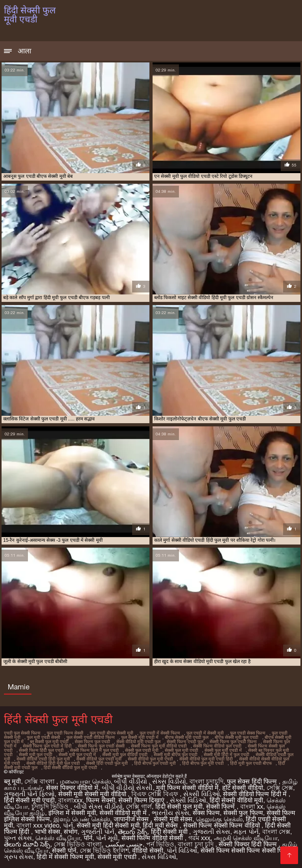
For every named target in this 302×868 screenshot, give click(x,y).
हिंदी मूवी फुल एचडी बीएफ (251, 763)
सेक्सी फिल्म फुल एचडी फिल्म (233, 742)
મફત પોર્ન (246, 832)
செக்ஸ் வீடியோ (58, 838)
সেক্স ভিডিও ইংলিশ (104, 851)
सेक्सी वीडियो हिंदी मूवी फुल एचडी (53, 763)
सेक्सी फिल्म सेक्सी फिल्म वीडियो (222, 825)
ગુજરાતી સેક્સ (211, 832)
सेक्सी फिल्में (221, 807)
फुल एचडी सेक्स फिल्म (248, 733)
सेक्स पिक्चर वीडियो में (72, 788)
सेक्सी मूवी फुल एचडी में (77, 755)
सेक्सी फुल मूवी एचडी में (223, 750)
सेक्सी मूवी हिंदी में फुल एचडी (226, 755)
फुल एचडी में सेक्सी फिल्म (160, 733)
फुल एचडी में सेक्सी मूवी (205, 733)
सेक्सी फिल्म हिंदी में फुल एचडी (94, 750)
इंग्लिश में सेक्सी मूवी (72, 813)
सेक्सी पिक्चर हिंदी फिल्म (249, 844)
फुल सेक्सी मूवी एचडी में (140, 737)
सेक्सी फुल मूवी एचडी (181, 750)
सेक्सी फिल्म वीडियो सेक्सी (153, 838)
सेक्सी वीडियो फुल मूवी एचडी (150, 759)
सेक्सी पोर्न (64, 851)
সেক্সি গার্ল (139, 807)
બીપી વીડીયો (131, 781)
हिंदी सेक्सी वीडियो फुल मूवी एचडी (70, 767)
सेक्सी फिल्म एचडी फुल (185, 742)
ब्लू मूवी (12, 781)
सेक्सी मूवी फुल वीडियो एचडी (125, 755)
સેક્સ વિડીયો (169, 781)
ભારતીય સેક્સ (170, 813)
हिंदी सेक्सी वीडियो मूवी (236, 800)
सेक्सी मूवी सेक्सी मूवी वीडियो (93, 794)
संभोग (71, 832)
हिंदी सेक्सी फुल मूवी (179, 807)
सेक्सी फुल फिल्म (243, 813)
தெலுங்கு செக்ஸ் (219, 819)
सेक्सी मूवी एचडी (118, 857)
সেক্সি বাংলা (40, 781)
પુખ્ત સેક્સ (18, 838)
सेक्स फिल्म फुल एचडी (92, 742)
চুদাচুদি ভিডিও (51, 807)
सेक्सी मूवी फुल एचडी (36, 755)
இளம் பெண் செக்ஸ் (82, 819)
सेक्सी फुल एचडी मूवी (142, 750)
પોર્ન (68, 825)
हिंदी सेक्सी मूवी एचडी (29, 800)
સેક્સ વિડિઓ (159, 857)
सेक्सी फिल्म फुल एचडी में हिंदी (47, 746)
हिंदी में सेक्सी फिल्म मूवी (65, 857)
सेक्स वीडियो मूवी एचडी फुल (138, 742)
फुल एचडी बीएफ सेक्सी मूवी (111, 733)
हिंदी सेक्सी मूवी (170, 832)
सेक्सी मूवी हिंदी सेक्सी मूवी (108, 825)
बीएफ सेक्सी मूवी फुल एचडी (237, 737)
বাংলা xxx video (38, 825)
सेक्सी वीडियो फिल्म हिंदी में (256, 794)
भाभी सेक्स (47, 832)
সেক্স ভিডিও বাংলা (78, 844)
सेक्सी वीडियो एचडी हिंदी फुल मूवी (43, 759)
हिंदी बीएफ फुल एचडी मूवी (155, 763)
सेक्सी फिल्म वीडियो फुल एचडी (217, 746)
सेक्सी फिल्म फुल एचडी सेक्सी (101, 746)
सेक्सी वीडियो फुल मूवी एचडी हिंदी (206, 759)
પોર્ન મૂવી (107, 838)
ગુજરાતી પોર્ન (98, 832)
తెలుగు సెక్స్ (133, 832)
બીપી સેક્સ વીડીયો (98, 807)
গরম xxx (199, 838)
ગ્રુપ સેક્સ (18, 857)
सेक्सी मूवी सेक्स (173, 819)
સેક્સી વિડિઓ (201, 794)
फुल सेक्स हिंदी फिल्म (253, 781)
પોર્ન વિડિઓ (182, 851)
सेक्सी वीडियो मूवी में (124, 813)
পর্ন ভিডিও (160, 844)
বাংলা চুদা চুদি (196, 844)
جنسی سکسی (124, 844)
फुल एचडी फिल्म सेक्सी (65, 733)
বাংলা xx (252, 807)
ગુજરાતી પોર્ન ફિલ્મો (29, 794)
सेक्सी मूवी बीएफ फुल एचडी (176, 755)
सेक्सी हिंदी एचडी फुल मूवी (107, 763)
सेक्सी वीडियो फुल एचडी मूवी (99, 759)
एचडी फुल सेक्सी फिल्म (22, 733)
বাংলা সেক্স (276, 832)
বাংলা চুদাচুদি (206, 781)
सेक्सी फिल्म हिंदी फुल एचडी (41, 750)
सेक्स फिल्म (206, 813)
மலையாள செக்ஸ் (85, 781)
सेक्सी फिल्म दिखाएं (142, 800)
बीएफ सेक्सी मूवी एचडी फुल (187, 737)
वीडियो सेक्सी (147, 851)
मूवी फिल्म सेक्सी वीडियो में (187, 788)
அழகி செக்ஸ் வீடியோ (246, 838)
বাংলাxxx (70, 800)
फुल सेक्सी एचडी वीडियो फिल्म (91, 737)
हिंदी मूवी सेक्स (161, 825)
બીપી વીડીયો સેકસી (127, 788)
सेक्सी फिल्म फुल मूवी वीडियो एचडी (159, 746)
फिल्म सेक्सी (100, 800)
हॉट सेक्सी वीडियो (243, 788)
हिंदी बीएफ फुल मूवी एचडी (203, 763)
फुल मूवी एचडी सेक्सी (43, 737)
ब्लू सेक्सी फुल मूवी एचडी (49, 742)
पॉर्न (88, 838)
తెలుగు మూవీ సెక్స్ (27, 844)
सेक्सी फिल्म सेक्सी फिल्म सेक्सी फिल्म (246, 851)
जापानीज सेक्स (132, 819)
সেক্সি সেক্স (280, 788)
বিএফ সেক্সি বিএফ (156, 794)
